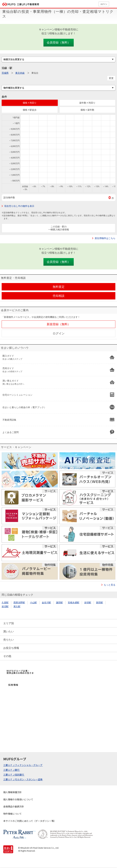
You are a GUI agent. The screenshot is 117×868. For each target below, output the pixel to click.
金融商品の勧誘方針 (14, 806)
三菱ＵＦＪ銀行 (12, 770)
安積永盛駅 (74, 603)
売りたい (9, 640)
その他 (7, 656)
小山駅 (33, 603)
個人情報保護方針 (13, 792)
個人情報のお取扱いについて (18, 799)
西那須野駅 (19, 603)
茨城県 (5, 73)
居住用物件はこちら (105, 238)
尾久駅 (17, 606)
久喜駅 (5, 603)
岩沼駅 (5, 606)
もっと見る (110, 585)
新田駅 (100, 603)
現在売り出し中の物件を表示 (19, 206)
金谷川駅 (46, 603)
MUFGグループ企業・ (20, 672)
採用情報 (13, 685)
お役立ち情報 (11, 648)
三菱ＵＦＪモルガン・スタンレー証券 (23, 779)
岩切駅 (88, 603)
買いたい (9, 632)
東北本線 (20, 73)
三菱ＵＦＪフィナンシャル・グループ (23, 765)
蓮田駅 (59, 603)
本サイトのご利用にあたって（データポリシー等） (30, 821)
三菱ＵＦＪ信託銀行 (14, 775)
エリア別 (9, 623)
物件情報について (13, 814)
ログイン (104, 4)
